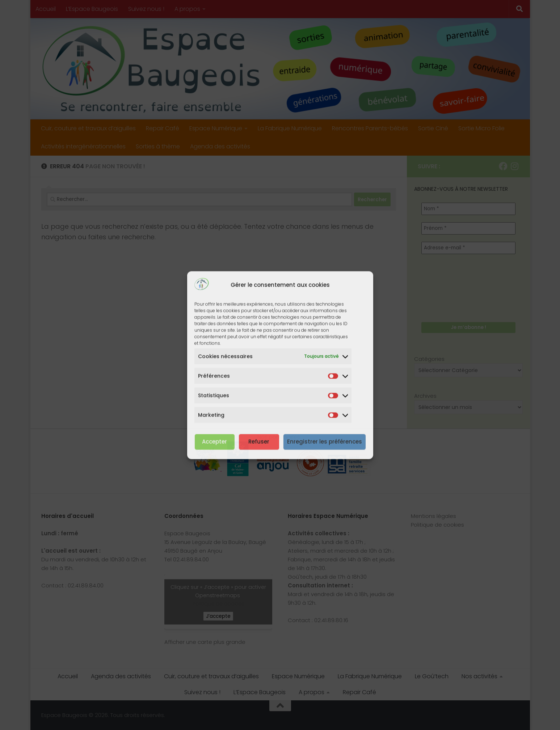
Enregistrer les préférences (325, 442)
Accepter (214, 442)
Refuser (259, 442)
